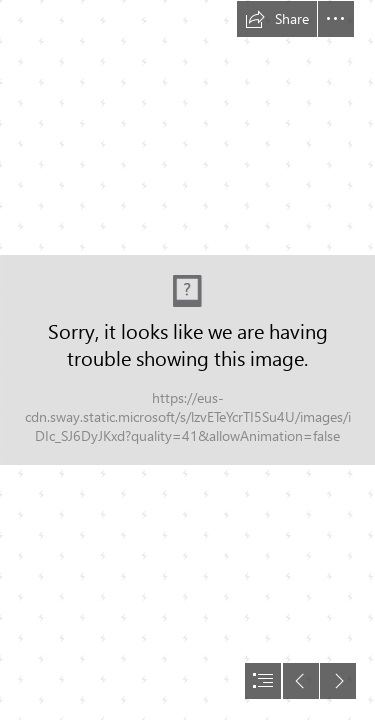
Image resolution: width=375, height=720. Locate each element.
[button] (277, 19)
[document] (187, 360)
